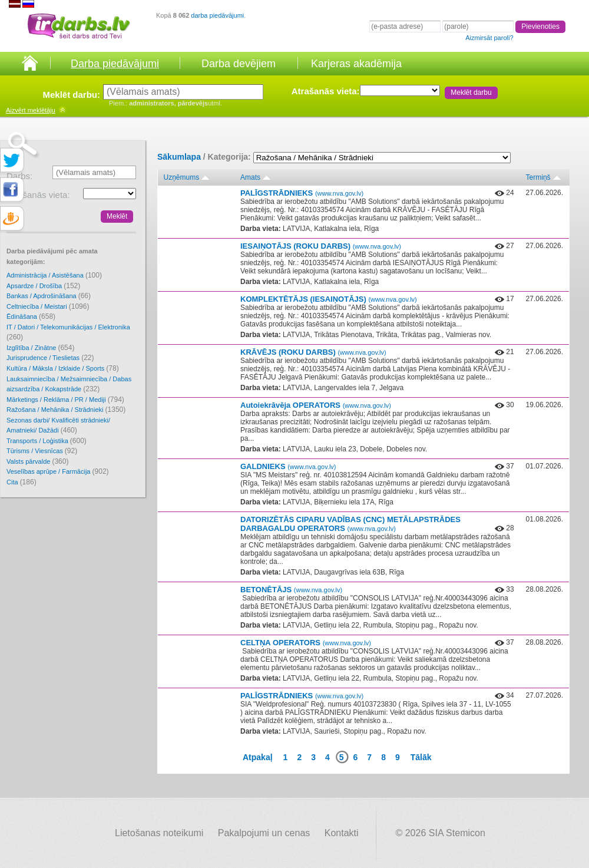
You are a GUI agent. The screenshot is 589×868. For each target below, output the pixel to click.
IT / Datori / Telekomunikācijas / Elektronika (68, 333)
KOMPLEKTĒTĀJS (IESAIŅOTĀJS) (329, 299)
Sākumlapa (179, 157)
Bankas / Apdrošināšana (49, 296)
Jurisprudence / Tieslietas (50, 358)
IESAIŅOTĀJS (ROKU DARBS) (321, 246)
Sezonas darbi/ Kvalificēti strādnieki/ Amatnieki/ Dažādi (58, 426)
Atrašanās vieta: (326, 91)
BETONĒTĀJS (291, 590)
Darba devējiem (239, 64)
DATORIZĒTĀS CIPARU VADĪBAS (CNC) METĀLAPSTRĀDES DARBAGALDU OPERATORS (350, 524)
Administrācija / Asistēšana (54, 275)
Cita (21, 482)
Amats (250, 177)
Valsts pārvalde (37, 461)
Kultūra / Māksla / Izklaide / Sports (63, 368)
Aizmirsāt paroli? (489, 38)
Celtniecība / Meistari (48, 306)
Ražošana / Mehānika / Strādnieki (66, 410)
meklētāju (31, 110)
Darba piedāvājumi (115, 64)
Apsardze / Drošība (43, 286)
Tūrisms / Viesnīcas (42, 451)
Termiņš (538, 177)
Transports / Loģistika (47, 441)
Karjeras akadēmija (356, 64)
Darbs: (19, 176)
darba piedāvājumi (217, 15)
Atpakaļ (258, 757)
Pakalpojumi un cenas (264, 833)
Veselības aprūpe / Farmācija (58, 471)
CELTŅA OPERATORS (306, 643)
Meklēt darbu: (71, 95)
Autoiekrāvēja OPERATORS (316, 405)
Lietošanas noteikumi (159, 833)
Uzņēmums (182, 177)
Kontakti (342, 833)
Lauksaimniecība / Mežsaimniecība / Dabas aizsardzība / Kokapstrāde (69, 385)
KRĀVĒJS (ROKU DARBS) (313, 352)
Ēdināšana (31, 316)
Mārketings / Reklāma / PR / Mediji (65, 400)
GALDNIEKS (288, 466)
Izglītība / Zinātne (40, 348)
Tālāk (421, 757)
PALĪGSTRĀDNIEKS (302, 193)
